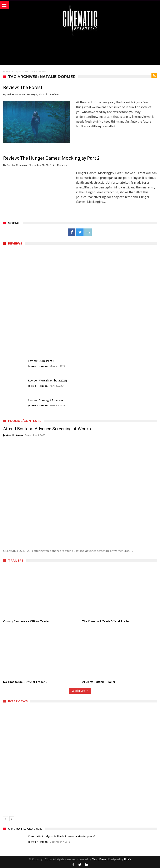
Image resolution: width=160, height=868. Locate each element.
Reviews (55, 94)
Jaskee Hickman (16, 94)
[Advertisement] (80, 50)
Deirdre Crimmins (17, 165)
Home (6, 71)
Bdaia (128, 859)
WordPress (99, 859)
